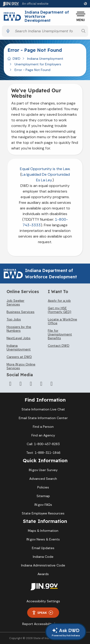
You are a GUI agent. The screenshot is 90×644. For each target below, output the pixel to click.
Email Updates (43, 548)
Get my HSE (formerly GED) (60, 310)
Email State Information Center (43, 418)
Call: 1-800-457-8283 (43, 444)
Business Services (21, 312)
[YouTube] (31, 384)
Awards (43, 574)
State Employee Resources (43, 513)
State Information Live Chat (43, 409)
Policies (43, 487)
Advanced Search (43, 479)
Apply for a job (59, 301)
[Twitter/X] (21, 384)
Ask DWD (66, 632)
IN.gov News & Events (43, 539)
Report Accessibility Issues (43, 624)
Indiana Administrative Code (43, 565)
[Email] (52, 384)
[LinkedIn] (41, 384)
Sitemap (43, 496)
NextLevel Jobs (19, 338)
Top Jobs (14, 319)
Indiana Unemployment (45, 59)
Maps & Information (43, 531)
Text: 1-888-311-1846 (43, 453)
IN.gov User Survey (43, 470)
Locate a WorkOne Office (62, 321)
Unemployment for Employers (38, 64)
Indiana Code (43, 557)
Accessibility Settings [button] (43, 601)
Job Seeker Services (15, 302)
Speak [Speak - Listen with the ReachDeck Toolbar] (42, 613)
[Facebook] (10, 384)
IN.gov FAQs (43, 505)
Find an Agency (43, 435)
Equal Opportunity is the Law (45, 169)
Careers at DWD (19, 357)
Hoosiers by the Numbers (19, 329)
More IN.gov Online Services (21, 366)
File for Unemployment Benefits (60, 334)
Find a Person (43, 427)
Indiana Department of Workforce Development (47, 17)
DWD (17, 59)
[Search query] (46, 31)
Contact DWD (59, 346)
